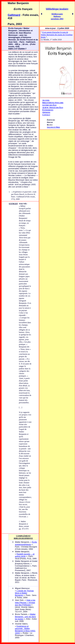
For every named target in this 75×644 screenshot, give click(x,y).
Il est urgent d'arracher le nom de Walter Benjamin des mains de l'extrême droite (57, 35)
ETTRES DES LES (50, 105)
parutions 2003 (57, 19)
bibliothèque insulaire (57, 9)
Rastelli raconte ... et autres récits (25, 555)
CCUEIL (47, 100)
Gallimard (14, 15)
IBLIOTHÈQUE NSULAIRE (54, 103)
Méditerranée (57, 14)
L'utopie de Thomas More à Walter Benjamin (24, 593)
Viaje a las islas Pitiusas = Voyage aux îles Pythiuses (25, 602)
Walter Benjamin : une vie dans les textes (25, 617)
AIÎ (53, 107)
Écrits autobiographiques (26, 543)
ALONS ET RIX (53, 127)
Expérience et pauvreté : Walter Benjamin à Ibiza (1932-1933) (25, 630)
